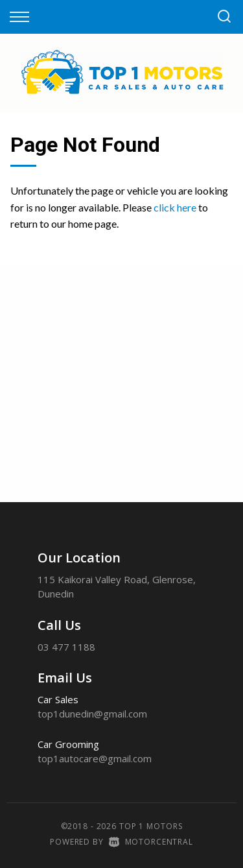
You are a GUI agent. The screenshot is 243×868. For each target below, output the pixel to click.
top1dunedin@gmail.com (92, 714)
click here (175, 207)
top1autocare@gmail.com (95, 758)
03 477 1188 (66, 647)
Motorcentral (151, 842)
